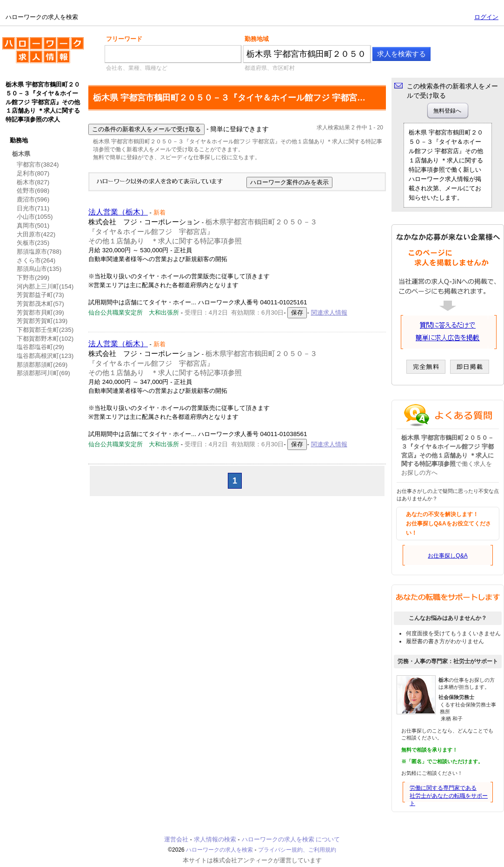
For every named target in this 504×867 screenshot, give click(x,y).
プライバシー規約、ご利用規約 (297, 850)
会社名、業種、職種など (137, 68)
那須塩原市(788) (39, 252)
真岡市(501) (33, 225)
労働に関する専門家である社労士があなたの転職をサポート (449, 796)
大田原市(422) (36, 234)
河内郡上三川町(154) (45, 286)
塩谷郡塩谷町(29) (40, 347)
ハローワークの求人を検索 (43, 54)
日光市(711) (33, 208)
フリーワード (124, 39)
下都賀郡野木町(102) (45, 339)
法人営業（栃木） (118, 212)
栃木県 (21, 154)
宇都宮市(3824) (38, 165)
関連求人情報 (329, 313)
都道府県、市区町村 (270, 68)
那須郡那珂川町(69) (43, 373)
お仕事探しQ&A (448, 556)
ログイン (486, 17)
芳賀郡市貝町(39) (40, 313)
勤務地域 (257, 39)
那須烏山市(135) (39, 269)
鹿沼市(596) (33, 199)
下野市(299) (33, 278)
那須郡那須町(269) (42, 365)
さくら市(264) (36, 260)
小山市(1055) (35, 217)
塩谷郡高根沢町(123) (45, 356)
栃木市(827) (33, 182)
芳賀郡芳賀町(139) (42, 321)
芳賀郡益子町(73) (40, 295)
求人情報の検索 (215, 839)
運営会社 (176, 839)
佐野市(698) (33, 191)
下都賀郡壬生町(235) (45, 330)
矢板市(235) (33, 243)
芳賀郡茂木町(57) (40, 304)
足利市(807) (33, 173)
